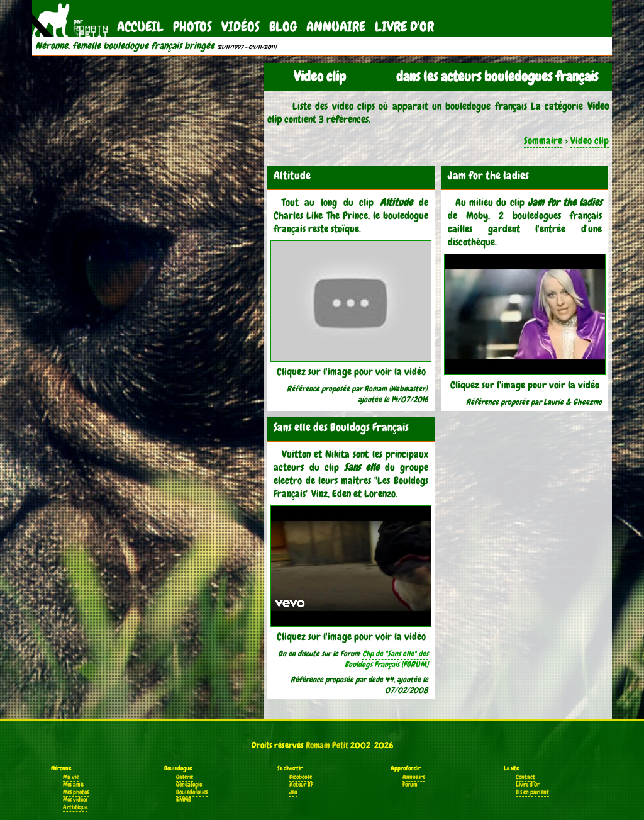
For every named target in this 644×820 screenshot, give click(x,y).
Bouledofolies (192, 792)
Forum (410, 785)
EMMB (184, 800)
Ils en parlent (532, 792)
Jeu (293, 792)
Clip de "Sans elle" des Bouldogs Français (386, 659)
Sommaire (543, 141)
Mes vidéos (75, 800)
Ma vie (71, 777)
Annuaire (336, 27)
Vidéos (241, 27)
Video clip (590, 141)
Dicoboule (301, 777)
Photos (192, 27)
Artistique (75, 807)
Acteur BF (301, 785)
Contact (525, 777)
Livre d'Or (404, 27)
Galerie (185, 777)
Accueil (140, 27)
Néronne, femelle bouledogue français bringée (125, 46)
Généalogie (189, 785)
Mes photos (76, 792)
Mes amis (73, 785)
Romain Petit (327, 745)
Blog (283, 27)
